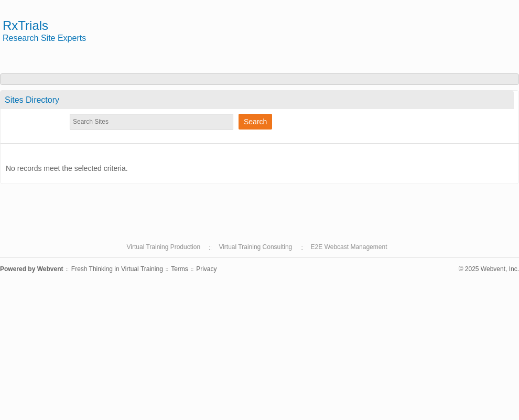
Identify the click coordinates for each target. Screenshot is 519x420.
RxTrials (25, 25)
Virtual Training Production (164, 247)
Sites (32, 100)
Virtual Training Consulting (255, 247)
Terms (180, 269)
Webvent (50, 269)
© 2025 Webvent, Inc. (489, 269)
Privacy (206, 269)
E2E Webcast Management (349, 247)
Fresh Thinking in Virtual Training (117, 269)
